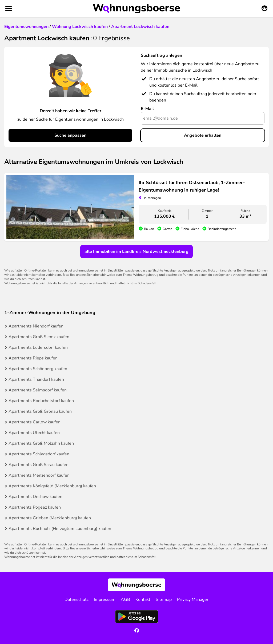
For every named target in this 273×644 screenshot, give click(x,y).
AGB (125, 600)
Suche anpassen (70, 135)
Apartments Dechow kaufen (35, 497)
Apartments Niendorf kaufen (36, 326)
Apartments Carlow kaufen (35, 422)
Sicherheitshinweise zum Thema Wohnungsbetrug (122, 275)
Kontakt (143, 600)
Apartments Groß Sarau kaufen (39, 465)
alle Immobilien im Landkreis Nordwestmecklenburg (136, 252)
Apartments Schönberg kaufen (38, 369)
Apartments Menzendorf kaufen (39, 475)
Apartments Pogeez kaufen (35, 507)
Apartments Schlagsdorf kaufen (39, 454)
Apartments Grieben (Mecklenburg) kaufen (50, 518)
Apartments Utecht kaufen (34, 433)
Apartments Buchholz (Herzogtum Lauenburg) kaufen (60, 529)
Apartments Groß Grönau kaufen (40, 411)
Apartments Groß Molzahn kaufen (41, 443)
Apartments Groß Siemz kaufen (39, 337)
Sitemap (164, 600)
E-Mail (147, 109)
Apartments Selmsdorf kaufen (38, 390)
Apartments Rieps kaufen (33, 358)
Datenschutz (77, 600)
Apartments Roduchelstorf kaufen (41, 401)
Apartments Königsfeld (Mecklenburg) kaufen (52, 486)
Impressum (105, 600)
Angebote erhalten (203, 135)
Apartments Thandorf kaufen (36, 379)
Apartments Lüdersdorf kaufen (38, 347)
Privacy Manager (193, 600)
